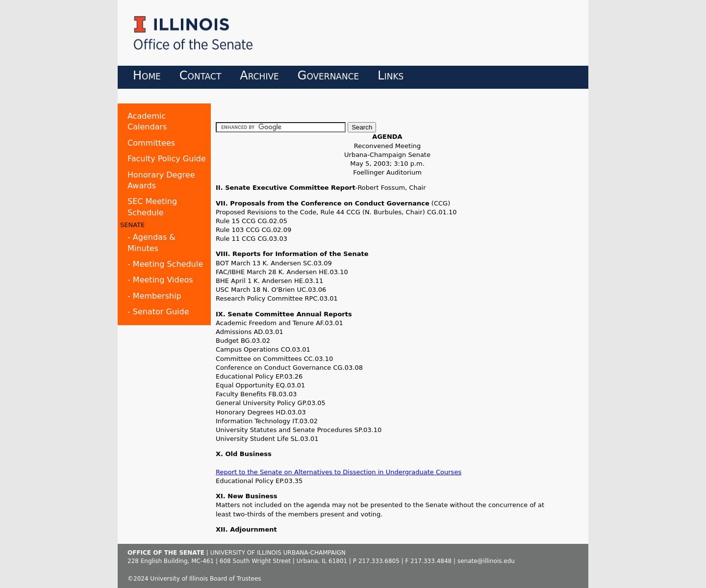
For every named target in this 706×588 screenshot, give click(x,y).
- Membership (154, 296)
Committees (151, 143)
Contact (201, 76)
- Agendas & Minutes (151, 243)
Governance (328, 76)
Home (147, 76)
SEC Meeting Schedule (152, 207)
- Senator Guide (158, 312)
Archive (259, 76)
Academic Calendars (147, 121)
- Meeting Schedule (165, 264)
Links (391, 76)
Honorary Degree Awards (161, 180)
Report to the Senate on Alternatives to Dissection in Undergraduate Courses (339, 472)
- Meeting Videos (160, 280)
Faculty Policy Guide (167, 159)
